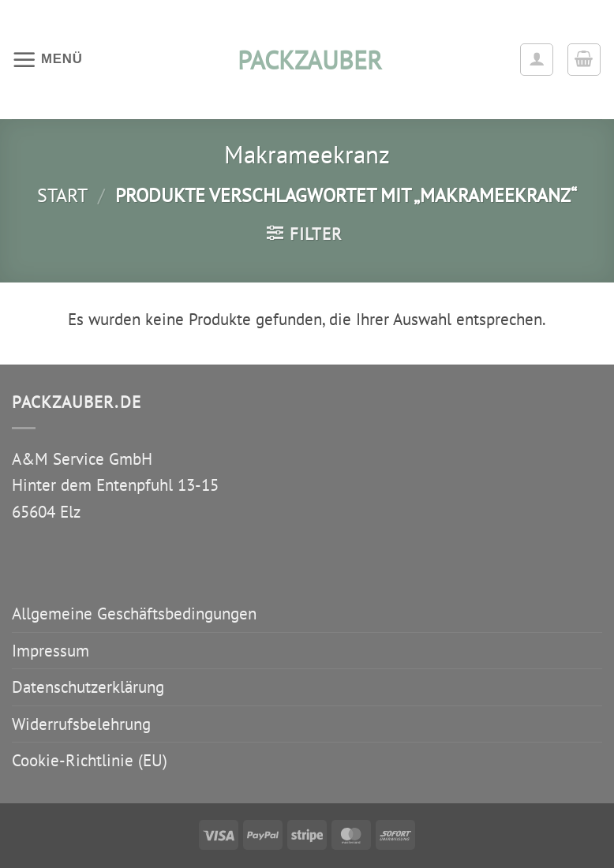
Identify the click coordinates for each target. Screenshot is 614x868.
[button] (47, 59)
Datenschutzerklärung (88, 687)
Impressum (51, 651)
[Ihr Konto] (537, 60)
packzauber (307, 60)
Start (62, 195)
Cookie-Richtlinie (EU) (90, 760)
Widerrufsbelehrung (81, 724)
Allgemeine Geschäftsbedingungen (134, 614)
